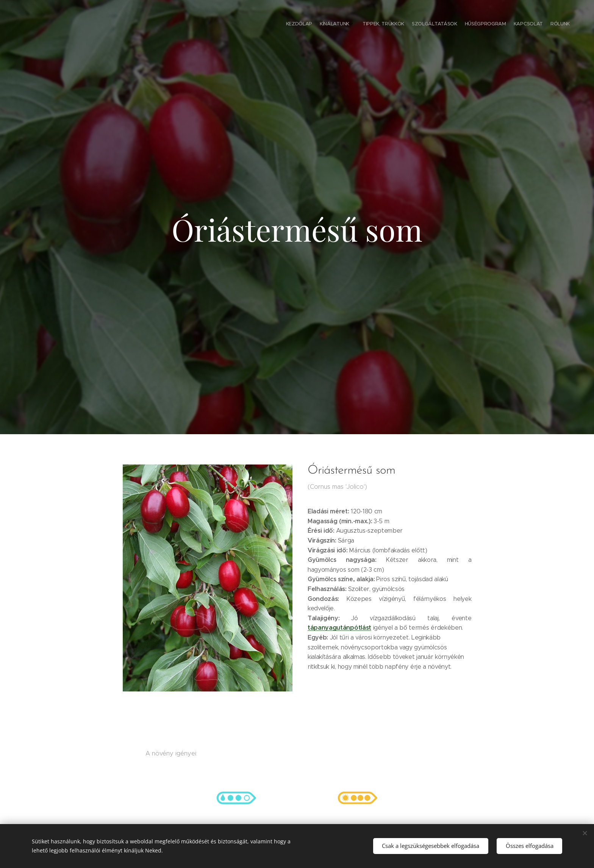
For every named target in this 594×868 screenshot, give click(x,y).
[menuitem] (520, 25)
